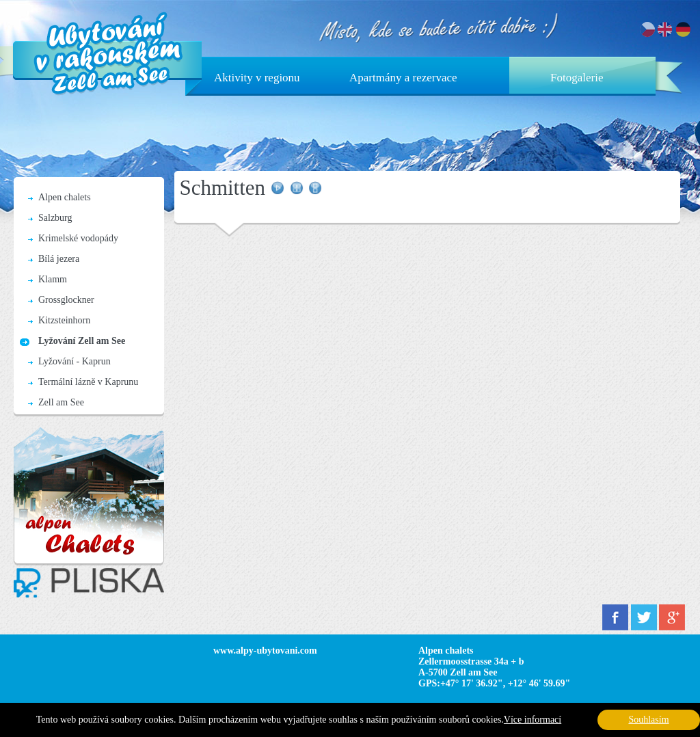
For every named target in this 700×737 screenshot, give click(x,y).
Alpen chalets (65, 197)
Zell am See (61, 402)
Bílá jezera (59, 259)
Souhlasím (648, 720)
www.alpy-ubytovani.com (265, 651)
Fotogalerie (577, 78)
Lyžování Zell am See (82, 341)
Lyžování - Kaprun (75, 361)
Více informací (533, 720)
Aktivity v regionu (257, 78)
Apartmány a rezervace (403, 78)
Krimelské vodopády (78, 238)
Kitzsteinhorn (64, 320)
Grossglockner (66, 300)
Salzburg (55, 218)
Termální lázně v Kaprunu (88, 382)
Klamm (53, 279)
